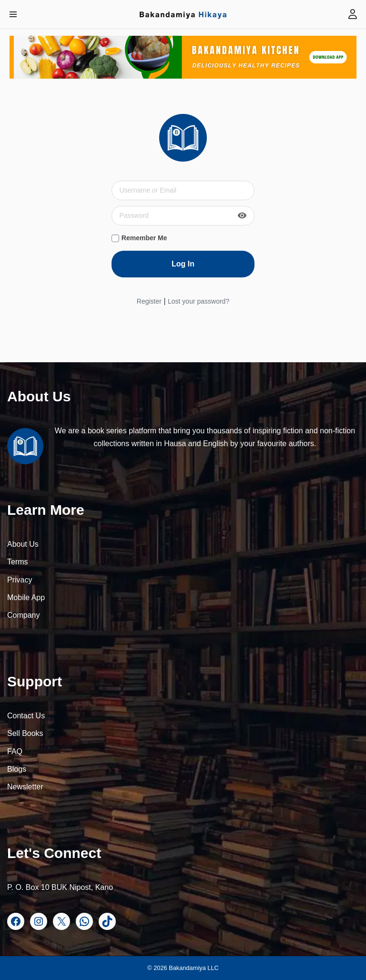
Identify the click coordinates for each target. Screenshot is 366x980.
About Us (23, 544)
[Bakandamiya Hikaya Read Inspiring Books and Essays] (183, 14)
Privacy (20, 580)
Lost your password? (198, 301)
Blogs (17, 769)
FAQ (15, 751)
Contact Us (26, 716)
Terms (18, 562)
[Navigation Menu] (13, 14)
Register (149, 301)
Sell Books (25, 733)
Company (23, 615)
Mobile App (26, 597)
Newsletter (25, 787)
